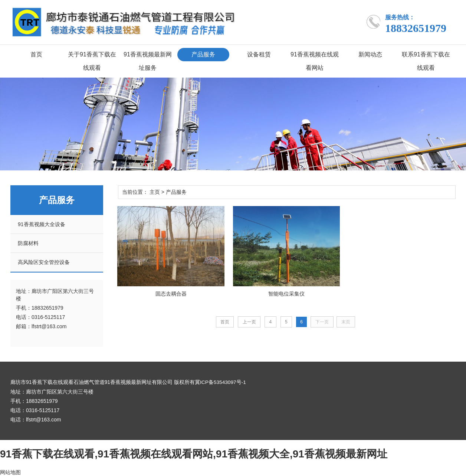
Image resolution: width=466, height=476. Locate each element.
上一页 (249, 322)
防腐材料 (28, 243)
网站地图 (10, 472)
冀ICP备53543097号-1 (221, 382)
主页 (155, 192)
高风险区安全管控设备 (44, 262)
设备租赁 (259, 54)
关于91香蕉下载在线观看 (92, 61)
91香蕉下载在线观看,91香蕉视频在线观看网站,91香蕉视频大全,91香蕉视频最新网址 (194, 454)
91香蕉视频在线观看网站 (315, 61)
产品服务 (203, 54)
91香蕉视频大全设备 (42, 224)
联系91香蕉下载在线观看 (426, 61)
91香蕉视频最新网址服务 (148, 61)
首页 (36, 54)
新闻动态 (370, 54)
